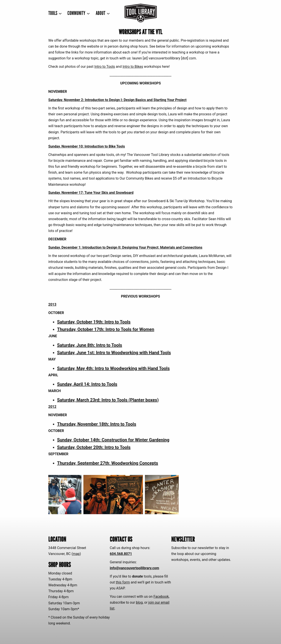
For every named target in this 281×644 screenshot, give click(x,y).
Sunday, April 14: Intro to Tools (87, 384)
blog (139, 602)
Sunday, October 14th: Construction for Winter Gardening (113, 440)
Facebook (161, 597)
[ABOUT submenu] (103, 13)
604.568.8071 (121, 554)
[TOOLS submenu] (55, 13)
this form (123, 582)
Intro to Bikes (133, 67)
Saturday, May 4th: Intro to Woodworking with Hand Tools (113, 368)
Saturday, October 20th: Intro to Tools (94, 447)
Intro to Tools (105, 67)
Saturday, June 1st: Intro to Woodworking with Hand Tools (114, 353)
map (76, 554)
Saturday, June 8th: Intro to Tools (90, 345)
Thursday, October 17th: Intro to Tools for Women (106, 329)
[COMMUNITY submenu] (79, 13)
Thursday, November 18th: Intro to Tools (97, 424)
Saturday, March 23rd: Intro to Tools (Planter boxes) (108, 400)
